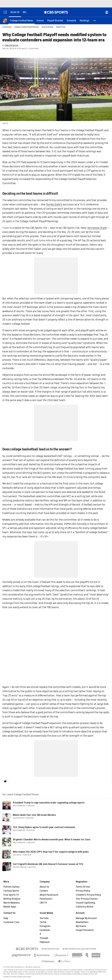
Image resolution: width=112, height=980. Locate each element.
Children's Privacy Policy (88, 895)
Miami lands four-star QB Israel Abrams (34, 815)
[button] (95, 20)
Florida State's (54, 204)
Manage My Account (86, 918)
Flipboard (45, 942)
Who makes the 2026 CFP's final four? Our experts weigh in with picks (51, 852)
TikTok (43, 922)
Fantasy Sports (11, 891)
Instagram (45, 926)
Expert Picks (61, 27)
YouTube (44, 918)
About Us (44, 887)
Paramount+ (46, 899)
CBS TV (43, 903)
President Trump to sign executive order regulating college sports (49, 803)
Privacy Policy (83, 891)
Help (6, 918)
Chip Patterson (12, 45)
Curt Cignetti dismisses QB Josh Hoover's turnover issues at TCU (48, 864)
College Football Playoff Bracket (27, 27)
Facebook (45, 930)
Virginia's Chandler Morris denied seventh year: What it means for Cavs (52, 840)
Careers (44, 891)
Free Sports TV (11, 895)
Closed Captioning (85, 903)
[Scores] (40, 20)
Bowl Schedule (48, 27)
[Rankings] (85, 20)
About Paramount (49, 895)
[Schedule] (71, 20)
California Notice (85, 907)
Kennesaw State (97, 228)
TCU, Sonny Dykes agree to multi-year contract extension (44, 827)
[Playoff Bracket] (55, 20)
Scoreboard (7, 27)
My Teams (81, 926)
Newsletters (82, 922)
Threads (44, 938)
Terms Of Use (83, 887)
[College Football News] (22, 20)
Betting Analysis (12, 899)
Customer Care (11, 922)
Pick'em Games (12, 887)
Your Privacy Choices (87, 899)
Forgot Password (85, 930)
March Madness (12, 903)
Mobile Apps (10, 907)
